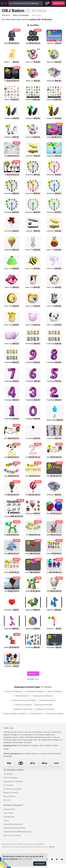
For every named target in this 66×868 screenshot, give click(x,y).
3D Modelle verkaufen (13, 789)
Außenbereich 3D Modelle (42, 696)
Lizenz (6, 820)
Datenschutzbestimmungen (14, 828)
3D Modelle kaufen (14, 770)
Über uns (8, 728)
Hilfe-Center (8, 813)
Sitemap (52, 847)
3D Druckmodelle (11, 778)
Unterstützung (9, 809)
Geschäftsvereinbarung (13, 824)
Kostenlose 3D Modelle (13, 781)
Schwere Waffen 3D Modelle (15, 714)
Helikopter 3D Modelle (44, 709)
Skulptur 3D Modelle (13, 691)
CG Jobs (7, 800)
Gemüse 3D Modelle (47, 700)
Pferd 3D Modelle (21, 696)
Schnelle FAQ (9, 817)
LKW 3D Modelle (36, 714)
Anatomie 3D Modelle (54, 714)
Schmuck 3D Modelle (23, 705)
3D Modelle (8, 774)
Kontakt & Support (13, 805)
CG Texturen (8, 785)
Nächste (33, 674)
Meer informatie (25, 859)
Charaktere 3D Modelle (34, 691)
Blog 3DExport (10, 796)
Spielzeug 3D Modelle (43, 705)
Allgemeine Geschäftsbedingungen (17, 832)
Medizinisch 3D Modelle (22, 709)
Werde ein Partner (11, 793)
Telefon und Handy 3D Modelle (23, 700)
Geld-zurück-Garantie (12, 835)
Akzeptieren (40, 864)
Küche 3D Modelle (54, 691)
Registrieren (58, 3)
